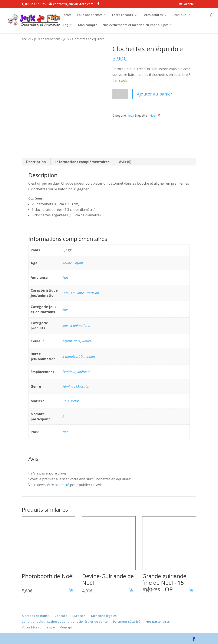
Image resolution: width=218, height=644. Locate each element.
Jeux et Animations (47, 39)
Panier (66, 15)
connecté (62, 485)
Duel (66, 293)
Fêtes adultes (153, 15)
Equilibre (77, 293)
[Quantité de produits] (120, 94)
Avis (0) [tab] (125, 162)
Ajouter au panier (155, 94)
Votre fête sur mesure (38, 627)
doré (77, 341)
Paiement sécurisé (127, 622)
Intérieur (84, 372)
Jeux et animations (76, 326)
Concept (66, 627)
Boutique (179, 15)
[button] (71, 591)
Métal (75, 401)
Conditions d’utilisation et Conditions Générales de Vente (65, 622)
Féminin (68, 386)
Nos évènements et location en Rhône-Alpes (136, 25)
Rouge (87, 341)
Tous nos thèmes (90, 15)
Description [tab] (36, 162)
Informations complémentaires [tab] (82, 162)
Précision (92, 293)
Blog (65, 25)
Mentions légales (104, 616)
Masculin (83, 386)
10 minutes (87, 356)
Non (65, 432)
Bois (66, 401)
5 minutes (70, 356)
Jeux (66, 39)
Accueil (27, 39)
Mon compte (88, 25)
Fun (65, 278)
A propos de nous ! (35, 616)
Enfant (78, 263)
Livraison (79, 616)
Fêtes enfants (123, 15)
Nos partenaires (158, 622)
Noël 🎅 (155, 115)
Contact (61, 616)
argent (67, 341)
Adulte (67, 263)
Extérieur (69, 372)
